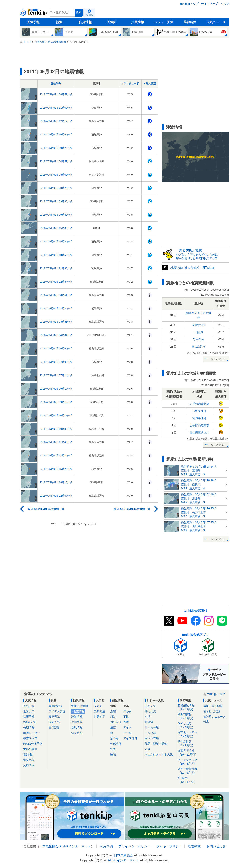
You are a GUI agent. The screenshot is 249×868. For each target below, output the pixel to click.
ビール (127, 733)
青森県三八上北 (199, 433)
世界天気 (29, 711)
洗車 (113, 749)
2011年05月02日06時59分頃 (56, 349)
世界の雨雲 (30, 749)
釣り (148, 749)
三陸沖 (199, 332)
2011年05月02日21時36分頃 (56, 268)
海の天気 (150, 711)
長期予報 (29, 727)
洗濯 (113, 711)
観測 (59, 22)
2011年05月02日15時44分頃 (56, 242)
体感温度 (116, 744)
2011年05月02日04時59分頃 (56, 161)
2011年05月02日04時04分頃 (56, 335)
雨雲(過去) (55, 706)
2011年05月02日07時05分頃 (56, 362)
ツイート (57, 524)
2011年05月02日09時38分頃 (56, 201)
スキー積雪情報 (189, 771)
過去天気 (54, 722)
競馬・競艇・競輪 (156, 744)
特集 (206, 721)
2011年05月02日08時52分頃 (56, 94)
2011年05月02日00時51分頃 (56, 295)
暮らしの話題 (212, 711)
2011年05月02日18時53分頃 (56, 255)
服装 (113, 717)
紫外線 (114, 738)
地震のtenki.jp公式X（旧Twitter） (194, 268)
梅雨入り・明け (189, 735)
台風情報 (77, 727)
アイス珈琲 (130, 738)
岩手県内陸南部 (199, 425)
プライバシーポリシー (134, 846)
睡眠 (113, 754)
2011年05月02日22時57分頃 (56, 496)
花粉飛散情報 (189, 708)
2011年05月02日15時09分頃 (56, 228)
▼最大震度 (150, 84)
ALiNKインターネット (75, 846)
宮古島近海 (199, 347)
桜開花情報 (189, 717)
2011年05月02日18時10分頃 (56, 482)
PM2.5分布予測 (33, 744)
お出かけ (116, 722)
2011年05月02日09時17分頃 (56, 389)
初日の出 (189, 780)
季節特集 (190, 22)
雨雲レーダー (32, 733)
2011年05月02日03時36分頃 (56, 322)
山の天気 (150, 706)
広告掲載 (194, 846)
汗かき (127, 711)
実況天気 (54, 717)
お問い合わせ (216, 846)
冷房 (126, 722)
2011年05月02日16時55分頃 (56, 134)
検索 (79, 12)
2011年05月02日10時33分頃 (56, 429)
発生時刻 (56, 84)
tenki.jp (34, 14)
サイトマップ (209, 4)
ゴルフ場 (150, 733)
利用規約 (106, 846)
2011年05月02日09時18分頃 (56, 402)
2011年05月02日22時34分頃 (56, 282)
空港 (148, 717)
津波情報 (77, 717)
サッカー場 (152, 727)
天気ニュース (216, 22)
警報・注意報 (80, 706)
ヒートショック (189, 762)
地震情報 (79, 711)
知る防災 (77, 733)
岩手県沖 (199, 339)
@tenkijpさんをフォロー (82, 524)
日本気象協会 (49, 846)
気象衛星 (99, 711)
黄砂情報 (29, 765)
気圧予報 (29, 717)
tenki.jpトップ (189, 4)
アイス (127, 727)
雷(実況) (54, 727)
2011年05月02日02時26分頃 (56, 308)
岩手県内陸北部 (199, 404)
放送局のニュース (214, 717)
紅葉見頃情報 (189, 753)
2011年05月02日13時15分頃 (56, 456)
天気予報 (33, 22)
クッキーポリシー (169, 846)
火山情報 (77, 722)
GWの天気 (189, 726)
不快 (126, 717)
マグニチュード (130, 84)
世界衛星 (99, 717)
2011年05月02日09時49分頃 (56, 215)
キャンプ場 (152, 738)
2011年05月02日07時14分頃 (56, 375)
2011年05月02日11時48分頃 (56, 442)
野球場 (149, 722)
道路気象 (29, 760)
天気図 (112, 22)
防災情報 (85, 22)
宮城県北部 (199, 418)
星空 (113, 727)
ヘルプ (225, 4)
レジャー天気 (164, 22)
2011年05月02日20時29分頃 (56, 148)
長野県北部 (199, 325)
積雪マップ (30, 738)
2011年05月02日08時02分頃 (56, 175)
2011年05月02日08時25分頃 (56, 188)
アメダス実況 (57, 711)
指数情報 (138, 22)
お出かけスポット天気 (159, 754)
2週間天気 (30, 722)
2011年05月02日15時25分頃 (56, 469)
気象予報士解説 (213, 706)
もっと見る (217, 359)
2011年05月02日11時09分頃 (56, 108)
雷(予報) (28, 754)
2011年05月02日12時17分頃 (56, 121)
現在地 (89, 15)
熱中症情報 (189, 744)
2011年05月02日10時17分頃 (56, 415)
